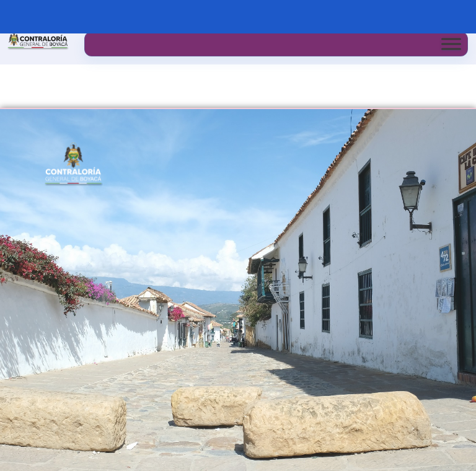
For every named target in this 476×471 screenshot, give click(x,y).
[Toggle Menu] (451, 44)
